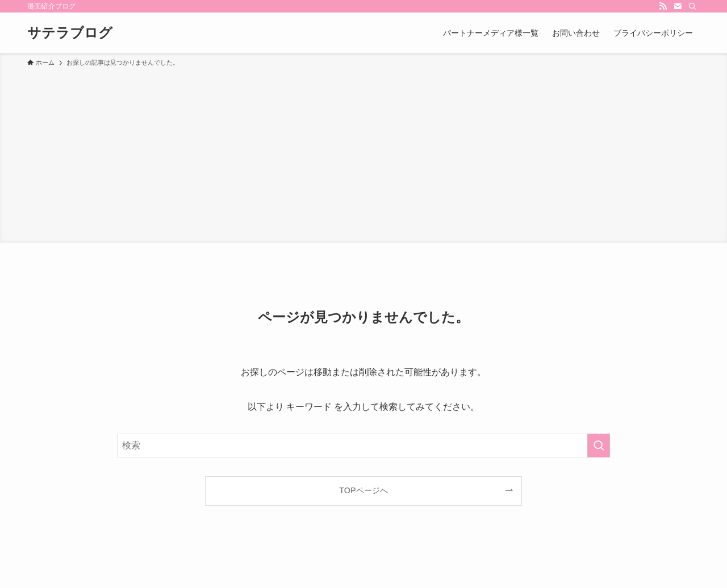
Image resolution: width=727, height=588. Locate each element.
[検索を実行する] (599, 446)
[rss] (663, 6)
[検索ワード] (363, 446)
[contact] (678, 6)
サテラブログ (70, 33)
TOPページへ (363, 490)
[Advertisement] (363, 153)
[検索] (692, 6)
